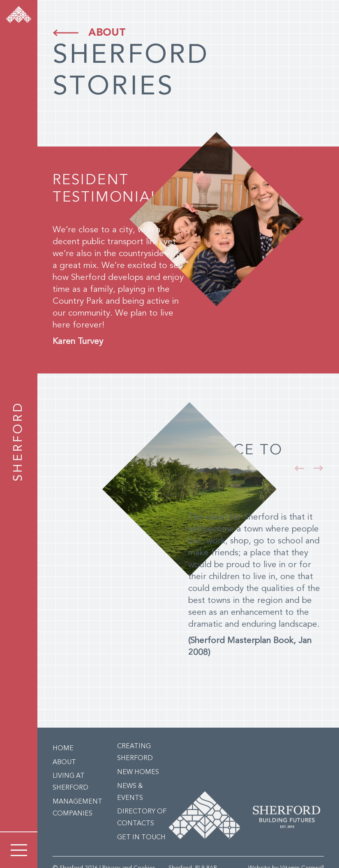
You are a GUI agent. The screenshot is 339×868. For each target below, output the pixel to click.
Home (63, 749)
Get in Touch (141, 838)
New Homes (138, 772)
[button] (299, 468)
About (107, 33)
